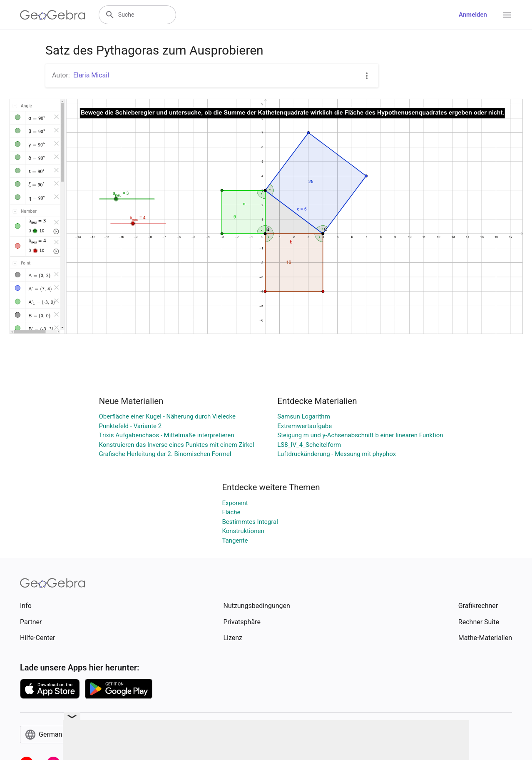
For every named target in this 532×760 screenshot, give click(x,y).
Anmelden (473, 15)
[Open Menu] (507, 15)
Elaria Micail (91, 75)
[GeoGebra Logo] (53, 15)
